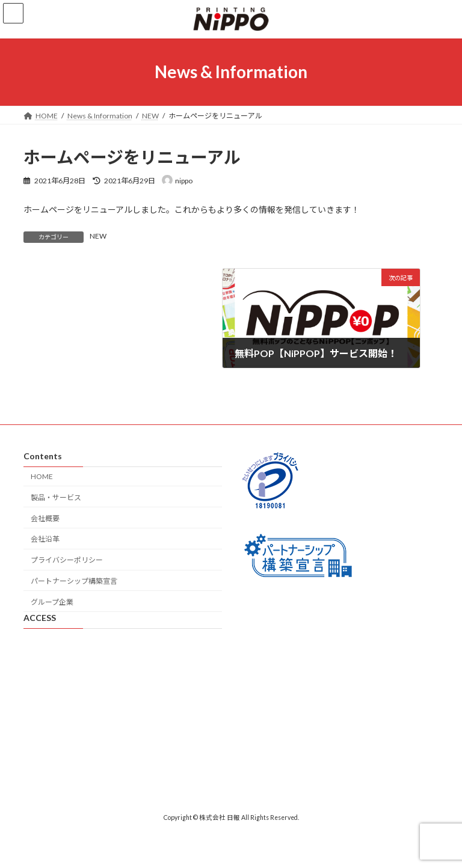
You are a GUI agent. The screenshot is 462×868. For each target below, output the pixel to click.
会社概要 (45, 518)
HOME (42, 476)
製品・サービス (56, 497)
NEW (98, 236)
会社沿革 (45, 539)
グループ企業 (52, 602)
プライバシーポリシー (67, 560)
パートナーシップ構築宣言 (74, 581)
